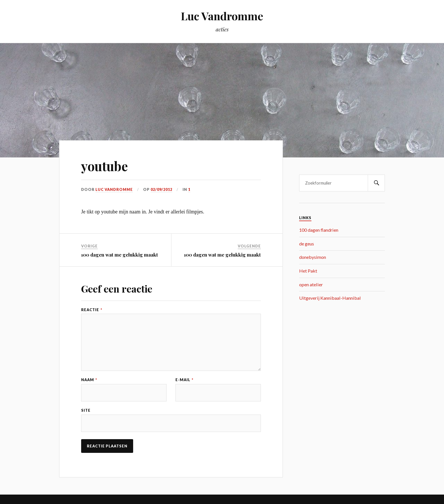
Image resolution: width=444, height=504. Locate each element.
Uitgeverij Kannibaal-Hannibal (330, 298)
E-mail (184, 380)
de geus (307, 244)
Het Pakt (308, 271)
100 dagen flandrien (319, 230)
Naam (89, 380)
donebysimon (313, 257)
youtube (105, 166)
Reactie (92, 310)
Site (86, 410)
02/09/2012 (161, 189)
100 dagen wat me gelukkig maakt (120, 255)
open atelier (311, 284)
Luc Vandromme (222, 16)
